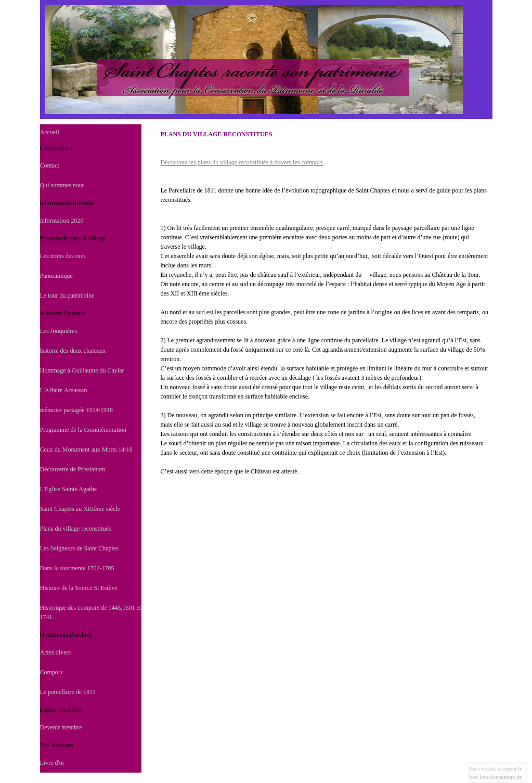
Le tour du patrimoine (67, 296)
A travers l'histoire (63, 313)
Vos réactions (57, 745)
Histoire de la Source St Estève (79, 588)
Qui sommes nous (62, 185)
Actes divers (56, 652)
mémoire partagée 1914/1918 (77, 410)
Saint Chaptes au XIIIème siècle (80, 509)
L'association (56, 148)
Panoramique (56, 276)
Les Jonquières (59, 331)
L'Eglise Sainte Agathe (68, 489)
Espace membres (61, 710)
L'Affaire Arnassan (64, 390)
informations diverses (67, 203)
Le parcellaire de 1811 (68, 692)
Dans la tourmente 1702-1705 (77, 568)
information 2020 (62, 221)
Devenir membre (61, 727)
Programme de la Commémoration (83, 430)
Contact (50, 165)
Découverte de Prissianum (73, 469)
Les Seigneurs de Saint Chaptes (79, 548)
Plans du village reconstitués (76, 529)
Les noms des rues (63, 256)
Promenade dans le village (73, 238)
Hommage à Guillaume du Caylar (82, 370)
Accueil (50, 132)
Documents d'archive (66, 635)
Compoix (52, 672)
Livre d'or (52, 763)
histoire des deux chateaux (73, 351)
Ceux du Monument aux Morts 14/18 (86, 450)
